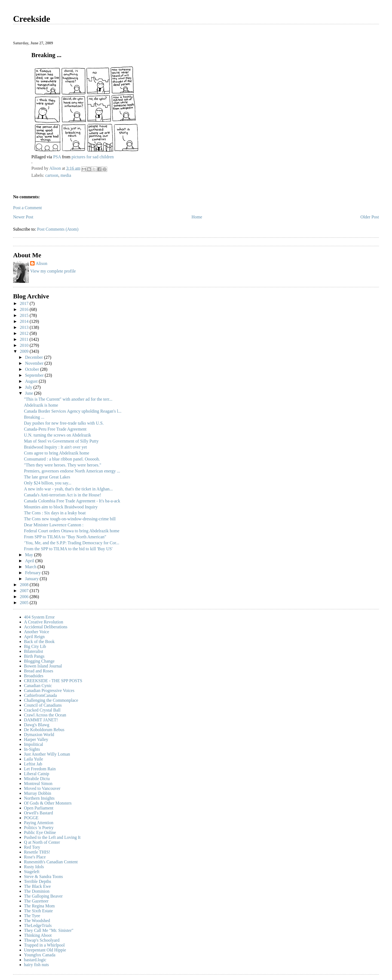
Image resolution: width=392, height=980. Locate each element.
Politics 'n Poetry (39, 828)
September (35, 375)
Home (197, 217)
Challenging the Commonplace (51, 700)
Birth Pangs (34, 656)
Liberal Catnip (37, 774)
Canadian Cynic (38, 686)
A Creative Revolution (44, 622)
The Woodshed (37, 921)
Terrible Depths (38, 881)
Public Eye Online (40, 832)
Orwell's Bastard (38, 813)
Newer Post (23, 217)
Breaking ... (34, 417)
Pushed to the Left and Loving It (52, 837)
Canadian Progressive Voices (49, 690)
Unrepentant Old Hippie (45, 950)
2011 (25, 339)
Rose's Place (35, 857)
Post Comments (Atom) (58, 229)
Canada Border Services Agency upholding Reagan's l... (73, 411)
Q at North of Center (42, 842)
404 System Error (39, 617)
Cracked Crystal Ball (42, 710)
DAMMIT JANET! (41, 720)
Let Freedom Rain (40, 769)
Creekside (32, 19)
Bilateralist (33, 651)
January (32, 579)
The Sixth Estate (38, 911)
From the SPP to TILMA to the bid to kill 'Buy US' (68, 549)
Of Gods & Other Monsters (48, 803)
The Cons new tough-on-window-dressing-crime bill (70, 519)
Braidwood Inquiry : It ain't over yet (55, 447)
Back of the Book (39, 642)
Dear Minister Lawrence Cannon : (54, 525)
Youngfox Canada (40, 955)
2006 (25, 597)
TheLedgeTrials (38, 925)
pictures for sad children (93, 157)
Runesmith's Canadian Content (51, 862)
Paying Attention (39, 823)
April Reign (34, 637)
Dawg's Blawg (37, 725)
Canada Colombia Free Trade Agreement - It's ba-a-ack (72, 501)
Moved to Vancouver (42, 788)
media (66, 175)
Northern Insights (39, 798)
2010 (25, 345)
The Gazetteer (36, 901)
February (33, 573)
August (32, 381)
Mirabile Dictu (37, 779)
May (30, 555)
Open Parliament (39, 808)
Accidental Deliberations (46, 627)
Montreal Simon (38, 783)
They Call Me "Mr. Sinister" (49, 930)
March (31, 567)
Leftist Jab (33, 764)
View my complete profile (53, 271)
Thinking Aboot (38, 935)
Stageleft (32, 872)
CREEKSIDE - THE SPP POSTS (53, 681)
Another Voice (36, 632)
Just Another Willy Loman (47, 754)
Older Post (370, 217)
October (33, 369)
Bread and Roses (39, 671)
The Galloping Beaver (43, 896)
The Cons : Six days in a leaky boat (55, 513)
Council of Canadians (43, 705)
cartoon (52, 175)
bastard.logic (35, 960)
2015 (25, 315)
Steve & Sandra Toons (43, 877)
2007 (25, 591)
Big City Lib (35, 646)
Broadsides (34, 676)
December (35, 357)
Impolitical (33, 744)
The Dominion (37, 891)
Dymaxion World (39, 735)
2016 (25, 309)
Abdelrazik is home (41, 405)
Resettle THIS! (37, 852)
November (35, 363)
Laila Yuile (33, 759)
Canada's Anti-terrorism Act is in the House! (63, 495)
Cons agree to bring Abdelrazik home (57, 453)
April (30, 561)
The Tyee (32, 916)
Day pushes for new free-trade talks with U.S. (64, 423)
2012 (25, 333)
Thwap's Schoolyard (42, 940)
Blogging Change (39, 661)
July (29, 387)
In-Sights (32, 749)
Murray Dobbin (38, 793)
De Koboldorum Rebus (44, 730)
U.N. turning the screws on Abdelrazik (58, 435)
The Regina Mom (39, 906)
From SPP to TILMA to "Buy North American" (65, 537)
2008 (25, 585)
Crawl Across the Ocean (45, 715)
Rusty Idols (34, 867)
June (30, 393)
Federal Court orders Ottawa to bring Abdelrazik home (72, 531)
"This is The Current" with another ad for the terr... (68, 399)
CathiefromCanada (40, 695)
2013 (25, 327)
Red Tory (32, 847)
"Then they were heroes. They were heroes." (63, 465)
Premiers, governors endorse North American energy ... (72, 471)
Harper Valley (36, 739)
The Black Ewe (37, 886)
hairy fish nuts (36, 965)
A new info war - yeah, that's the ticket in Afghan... (68, 489)
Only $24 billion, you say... (48, 483)
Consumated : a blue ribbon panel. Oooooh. (62, 459)
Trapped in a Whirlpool (44, 945)
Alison (42, 263)
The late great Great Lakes (47, 477)
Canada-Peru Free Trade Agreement (55, 429)
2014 (25, 321)
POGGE (31, 818)
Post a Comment (27, 208)
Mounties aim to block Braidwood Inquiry (61, 507)
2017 (25, 303)
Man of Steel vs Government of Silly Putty (61, 441)
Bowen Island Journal (43, 666)
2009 (25, 351)
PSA (57, 157)
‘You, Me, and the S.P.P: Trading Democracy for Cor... (72, 543)
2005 (25, 603)
